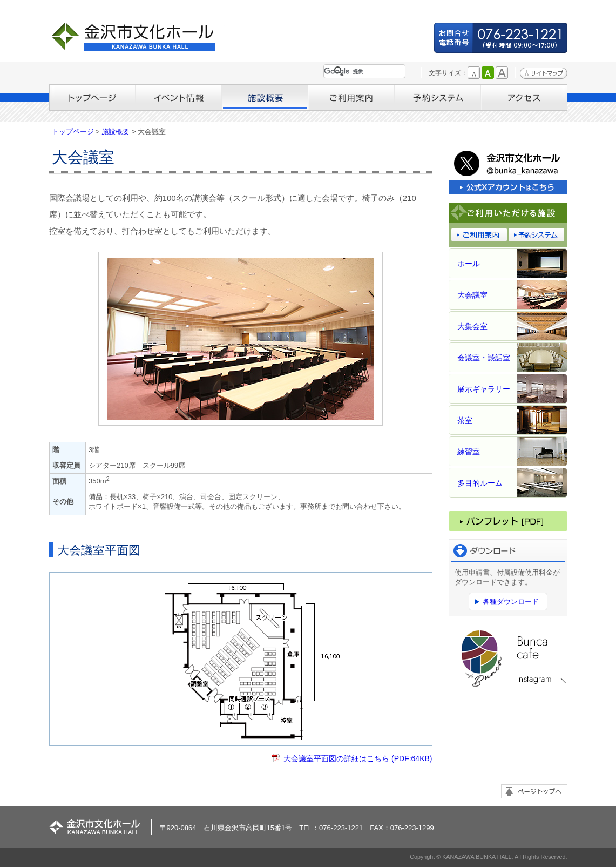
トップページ (92, 98)
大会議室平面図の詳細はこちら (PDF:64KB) (358, 758)
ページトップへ (534, 791)
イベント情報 (179, 98)
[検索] (362, 71)
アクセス (524, 98)
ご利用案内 (351, 98)
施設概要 (265, 98)
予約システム (438, 98)
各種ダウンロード (511, 601)
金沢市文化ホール (138, 36)
